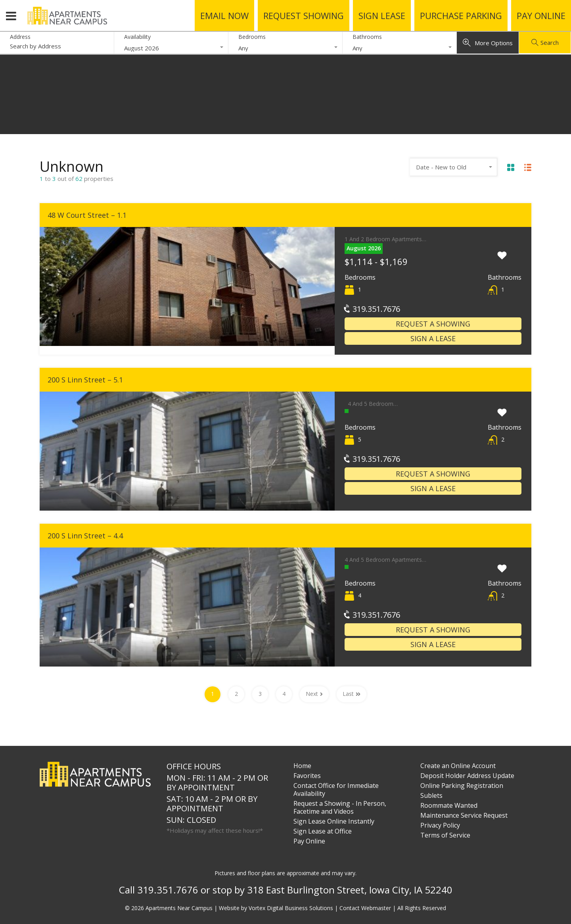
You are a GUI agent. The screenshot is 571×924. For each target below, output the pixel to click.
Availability (137, 37)
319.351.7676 (372, 309)
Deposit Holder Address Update (467, 776)
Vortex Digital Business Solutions (291, 908)
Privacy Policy (440, 825)
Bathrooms (367, 37)
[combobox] (171, 48)
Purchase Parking (461, 15)
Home (302, 766)
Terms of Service (445, 835)
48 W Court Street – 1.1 (87, 215)
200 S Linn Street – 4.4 (85, 536)
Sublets (431, 795)
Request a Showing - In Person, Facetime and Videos (340, 807)
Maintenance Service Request (464, 815)
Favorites (307, 776)
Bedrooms (252, 37)
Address (20, 37)
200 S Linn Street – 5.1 (85, 380)
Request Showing (304, 15)
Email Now (224, 15)
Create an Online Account (458, 766)
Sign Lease (382, 15)
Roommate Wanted (449, 805)
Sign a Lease (433, 338)
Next (314, 694)
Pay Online (541, 15)
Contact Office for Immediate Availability (336, 790)
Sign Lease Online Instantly (334, 821)
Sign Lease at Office (323, 831)
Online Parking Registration (462, 786)
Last (352, 694)
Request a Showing (433, 324)
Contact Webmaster (365, 908)
